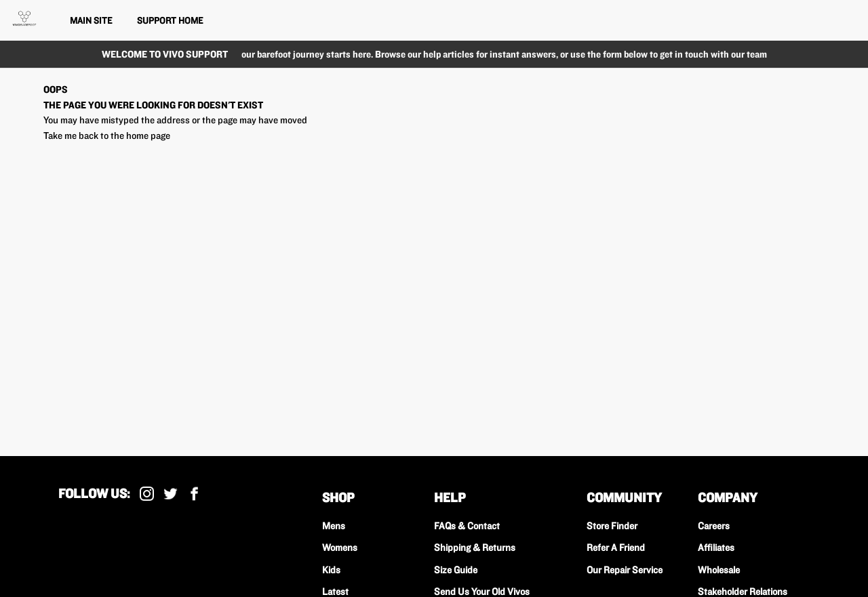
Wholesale (719, 570)
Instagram (147, 494)
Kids (331, 570)
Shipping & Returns (475, 548)
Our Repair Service (625, 570)
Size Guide (456, 570)
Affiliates (716, 548)
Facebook (194, 494)
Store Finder (612, 526)
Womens (340, 548)
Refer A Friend (616, 548)
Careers (714, 526)
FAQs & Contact (467, 526)
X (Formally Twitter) (171, 494)
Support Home (170, 20)
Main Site (91, 20)
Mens (334, 526)
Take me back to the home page (107, 136)
